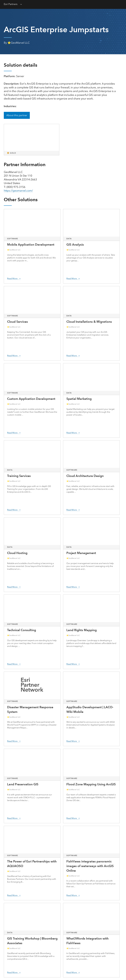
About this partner (17, 115)
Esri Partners (11, 4)
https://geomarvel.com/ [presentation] (18, 191)
